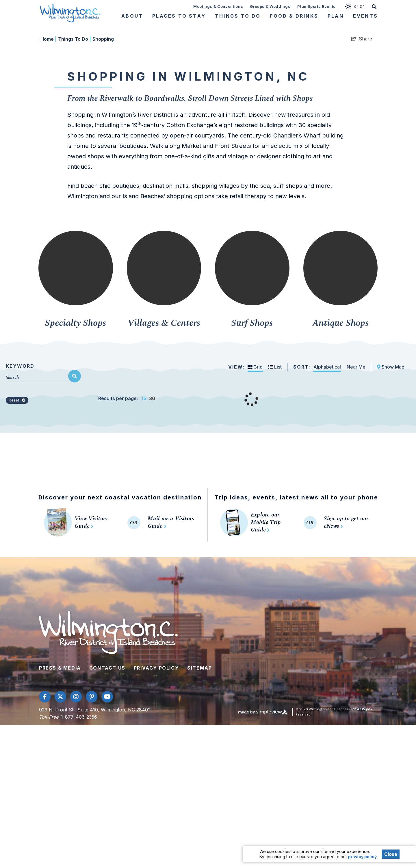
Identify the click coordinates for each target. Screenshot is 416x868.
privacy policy (362, 857)
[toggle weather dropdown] (357, 6)
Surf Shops (252, 466)
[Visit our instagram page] (76, 840)
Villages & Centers (164, 466)
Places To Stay (179, 16)
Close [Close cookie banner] (391, 854)
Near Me (356, 510)
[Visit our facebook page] (45, 840)
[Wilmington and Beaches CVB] (70, 13)
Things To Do (238, 16)
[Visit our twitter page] (60, 840)
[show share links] (362, 182)
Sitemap (199, 811)
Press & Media (60, 811)
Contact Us (107, 811)
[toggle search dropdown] (374, 6)
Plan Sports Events (316, 6)
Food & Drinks (294, 16)
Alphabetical (327, 510)
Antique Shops (340, 466)
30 (152, 541)
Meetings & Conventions (218, 6)
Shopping (103, 182)
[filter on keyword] (75, 519)
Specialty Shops (76, 466)
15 (144, 541)
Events (365, 16)
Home (49, 182)
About (132, 16)
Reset (17, 543)
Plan (336, 16)
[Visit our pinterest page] (92, 840)
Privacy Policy (156, 811)
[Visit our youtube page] (107, 840)
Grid (255, 510)
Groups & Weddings (270, 6)
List (275, 510)
